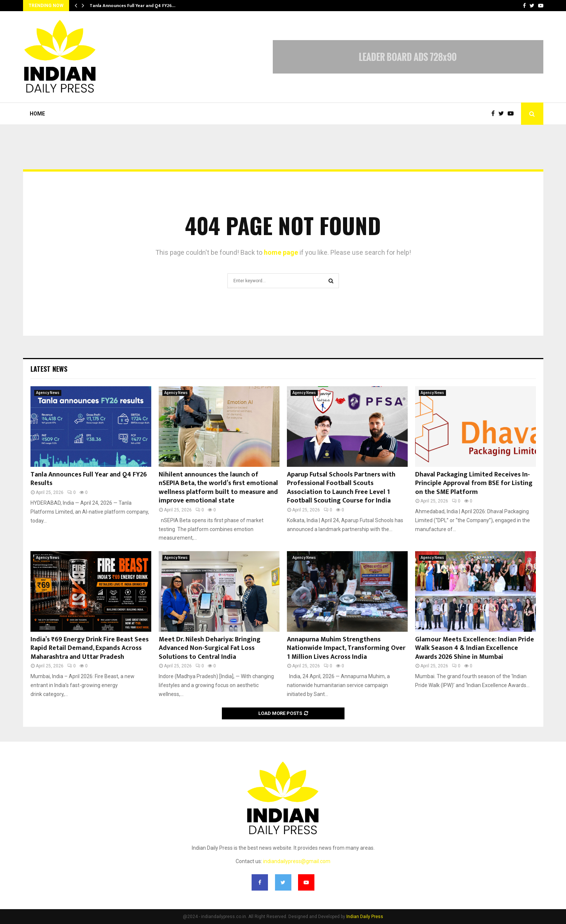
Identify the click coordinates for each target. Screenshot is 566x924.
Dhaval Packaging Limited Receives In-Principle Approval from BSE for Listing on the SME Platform (474, 483)
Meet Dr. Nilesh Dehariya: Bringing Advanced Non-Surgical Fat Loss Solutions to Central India (210, 648)
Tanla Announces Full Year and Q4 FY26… (132, 6)
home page (281, 252)
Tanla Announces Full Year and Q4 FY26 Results (89, 479)
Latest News (49, 369)
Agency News (48, 393)
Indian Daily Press (365, 917)
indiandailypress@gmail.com (297, 861)
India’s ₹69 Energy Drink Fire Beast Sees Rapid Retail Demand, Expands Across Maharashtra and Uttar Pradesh (90, 648)
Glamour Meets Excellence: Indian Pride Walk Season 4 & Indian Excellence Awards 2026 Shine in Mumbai (475, 648)
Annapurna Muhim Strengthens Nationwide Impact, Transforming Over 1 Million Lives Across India (346, 648)
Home (37, 114)
